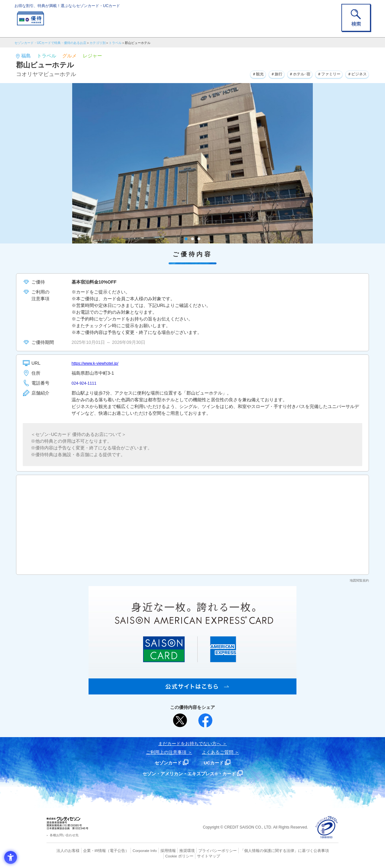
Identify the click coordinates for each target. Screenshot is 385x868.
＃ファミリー (322, 73)
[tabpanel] (193, 163)
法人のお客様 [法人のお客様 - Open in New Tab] (62, 850)
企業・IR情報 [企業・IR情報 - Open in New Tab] (87, 850)
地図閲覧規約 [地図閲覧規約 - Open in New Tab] (359, 580)
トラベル (115, 43)
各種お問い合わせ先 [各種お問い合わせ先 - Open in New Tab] (64, 835)
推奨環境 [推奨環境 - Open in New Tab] (173, 850)
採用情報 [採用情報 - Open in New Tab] (156, 850)
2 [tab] (193, 239)
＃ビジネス (355, 73)
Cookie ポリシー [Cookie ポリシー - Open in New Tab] (320, 850)
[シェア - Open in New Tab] (205, 720)
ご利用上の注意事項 (166, 752)
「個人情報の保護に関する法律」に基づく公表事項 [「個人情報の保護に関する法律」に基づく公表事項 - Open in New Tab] (263, 850)
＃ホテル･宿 (288, 73)
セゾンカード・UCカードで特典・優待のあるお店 (50, 43)
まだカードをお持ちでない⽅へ (190, 744)
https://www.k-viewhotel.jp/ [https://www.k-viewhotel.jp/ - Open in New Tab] (98, 363)
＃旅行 (260, 73)
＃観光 (238, 73)
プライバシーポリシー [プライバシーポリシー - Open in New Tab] (201, 850)
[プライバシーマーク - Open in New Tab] (326, 827)
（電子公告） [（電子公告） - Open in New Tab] (108, 850)
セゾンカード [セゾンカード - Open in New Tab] (167, 763)
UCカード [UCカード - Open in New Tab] (215, 763)
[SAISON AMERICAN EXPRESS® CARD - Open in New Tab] (193, 691)
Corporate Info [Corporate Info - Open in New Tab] (133, 850)
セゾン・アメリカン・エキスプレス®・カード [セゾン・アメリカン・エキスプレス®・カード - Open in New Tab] (189, 774)
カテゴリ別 (98, 43)
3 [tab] (199, 239)
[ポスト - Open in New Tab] (180, 720)
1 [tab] (186, 239)
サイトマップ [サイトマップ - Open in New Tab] (193, 855)
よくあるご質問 (218, 752)
